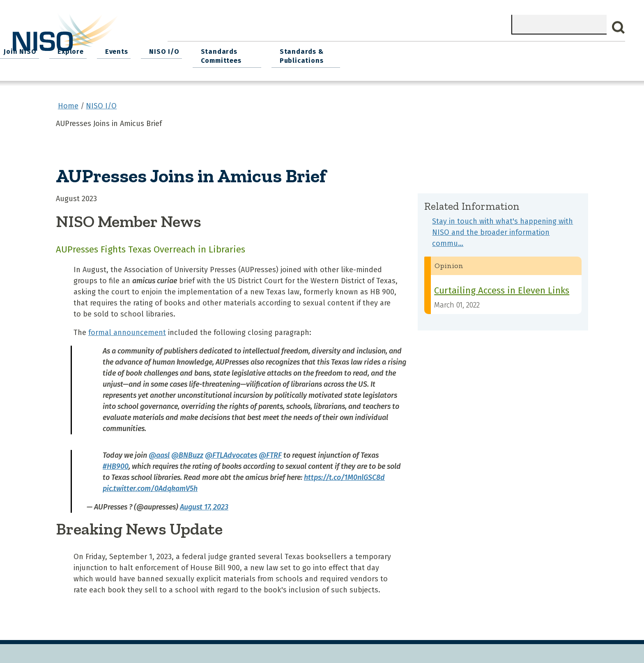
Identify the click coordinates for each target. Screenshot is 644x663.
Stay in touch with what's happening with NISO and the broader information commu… (503, 229)
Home (186, 49)
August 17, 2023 (204, 503)
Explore (338, 49)
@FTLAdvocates (231, 451)
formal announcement (127, 328)
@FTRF (270, 451)
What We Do (235, 49)
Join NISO (290, 49)
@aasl (159, 451)
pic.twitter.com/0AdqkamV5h (150, 484)
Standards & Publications (569, 54)
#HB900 (116, 462)
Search (619, 28)
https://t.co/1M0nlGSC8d (344, 473)
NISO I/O (426, 49)
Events (381, 49)
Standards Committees (480, 54)
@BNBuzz (187, 451)
